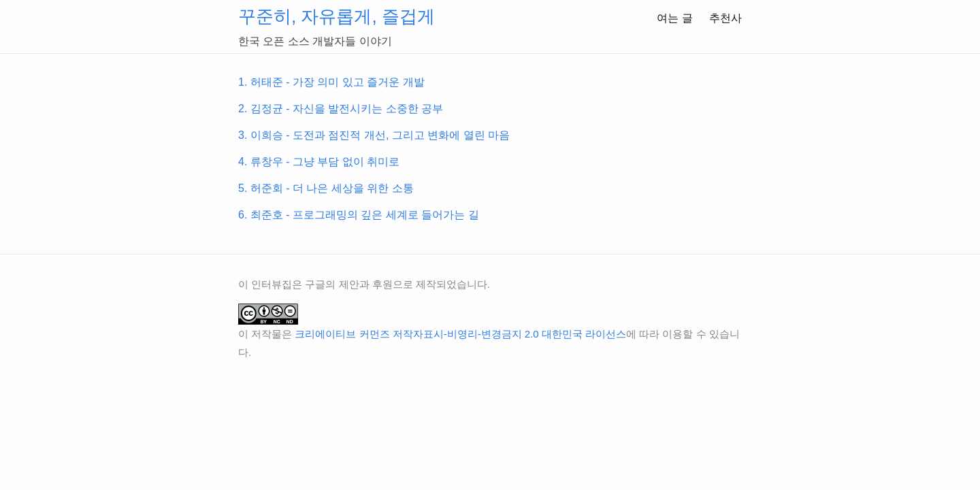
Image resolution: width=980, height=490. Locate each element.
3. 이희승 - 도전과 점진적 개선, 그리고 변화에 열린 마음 (374, 135)
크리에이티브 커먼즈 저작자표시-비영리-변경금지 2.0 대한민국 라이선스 (460, 334)
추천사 (725, 18)
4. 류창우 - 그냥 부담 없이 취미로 (319, 162)
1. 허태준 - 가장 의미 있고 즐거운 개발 (331, 82)
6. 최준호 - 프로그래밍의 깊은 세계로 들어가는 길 (359, 215)
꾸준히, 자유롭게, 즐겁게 (337, 16)
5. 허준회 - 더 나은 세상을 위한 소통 (326, 188)
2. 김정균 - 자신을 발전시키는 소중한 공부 (341, 109)
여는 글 (674, 18)
